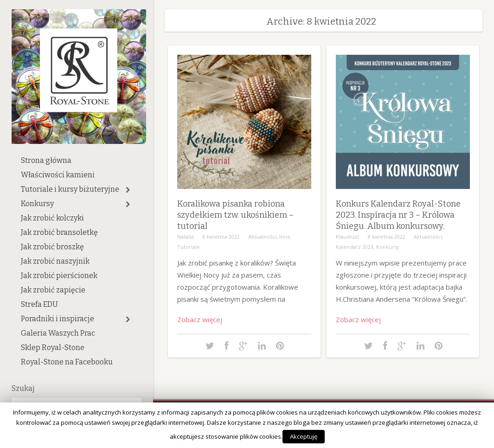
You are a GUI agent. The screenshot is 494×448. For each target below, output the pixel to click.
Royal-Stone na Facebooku (67, 362)
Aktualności (262, 237)
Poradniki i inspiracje (58, 319)
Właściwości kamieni (58, 175)
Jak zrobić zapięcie (53, 290)
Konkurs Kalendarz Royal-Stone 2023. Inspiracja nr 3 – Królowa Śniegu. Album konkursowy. (398, 215)
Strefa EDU (39, 304)
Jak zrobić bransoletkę (59, 232)
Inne (285, 237)
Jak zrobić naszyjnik (55, 261)
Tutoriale (189, 247)
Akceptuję (304, 436)
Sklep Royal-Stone (53, 347)
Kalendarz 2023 (355, 247)
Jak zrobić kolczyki (52, 218)
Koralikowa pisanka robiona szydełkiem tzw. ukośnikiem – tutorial (235, 215)
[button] (128, 190)
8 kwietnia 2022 (221, 237)
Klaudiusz (348, 237)
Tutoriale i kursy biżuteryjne (70, 189)
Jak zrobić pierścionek (59, 276)
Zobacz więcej (200, 319)
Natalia (186, 237)
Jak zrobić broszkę (52, 247)
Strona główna (46, 160)
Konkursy (37, 204)
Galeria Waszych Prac (58, 333)
